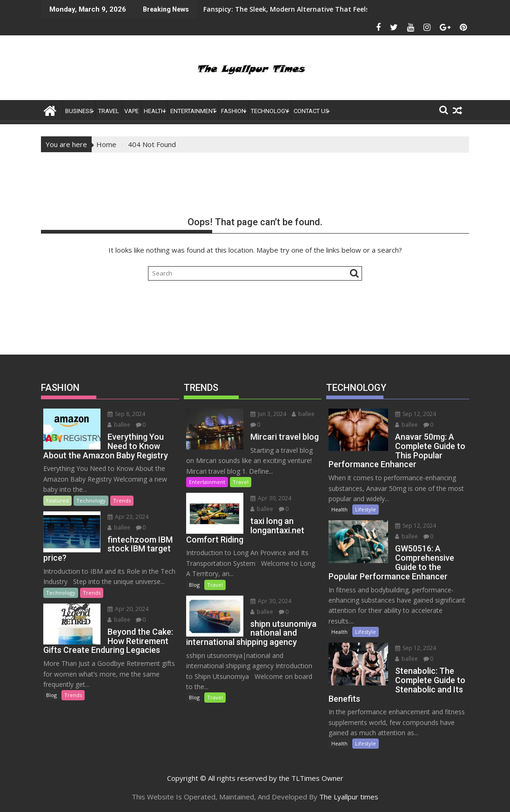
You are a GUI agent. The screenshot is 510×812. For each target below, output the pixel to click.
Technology (270, 111)
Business (79, 111)
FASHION (233, 111)
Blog (51, 695)
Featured (57, 500)
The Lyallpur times (349, 797)
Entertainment (207, 482)
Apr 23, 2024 (128, 517)
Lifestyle (366, 509)
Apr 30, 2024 (271, 498)
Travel (109, 111)
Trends (122, 500)
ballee (119, 425)
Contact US (311, 111)
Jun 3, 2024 (268, 414)
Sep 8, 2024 (126, 414)
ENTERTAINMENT (193, 111)
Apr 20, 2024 (128, 609)
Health (154, 111)
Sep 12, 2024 (416, 414)
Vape (131, 111)
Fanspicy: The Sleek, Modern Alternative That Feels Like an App (251, 9)
